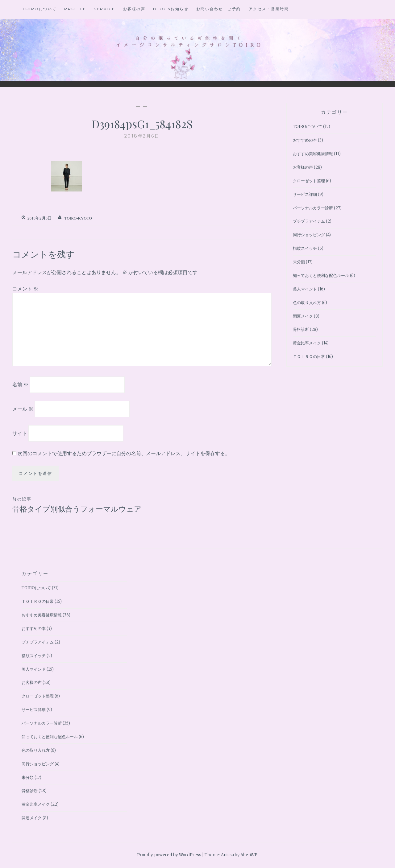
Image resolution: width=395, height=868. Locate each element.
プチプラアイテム (309, 221)
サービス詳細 (305, 194)
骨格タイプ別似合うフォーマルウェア (77, 504)
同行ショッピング (309, 235)
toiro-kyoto (78, 218)
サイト (20, 433)
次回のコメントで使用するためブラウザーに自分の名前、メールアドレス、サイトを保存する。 (124, 453)
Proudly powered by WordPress (169, 855)
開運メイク (303, 316)
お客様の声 (134, 9)
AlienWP (249, 855)
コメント (25, 289)
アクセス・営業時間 (269, 9)
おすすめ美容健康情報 (313, 154)
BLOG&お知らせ (171, 9)
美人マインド (305, 289)
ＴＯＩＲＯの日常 (309, 357)
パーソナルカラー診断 (313, 208)
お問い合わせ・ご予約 (219, 9)
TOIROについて (39, 9)
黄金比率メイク (307, 343)
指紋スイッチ (305, 248)
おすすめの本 (305, 140)
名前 (20, 385)
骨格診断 (301, 329)
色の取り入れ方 (307, 303)
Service (105, 9)
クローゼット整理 (309, 181)
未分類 (299, 262)
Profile (75, 9)
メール (23, 409)
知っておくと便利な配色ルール (321, 276)
